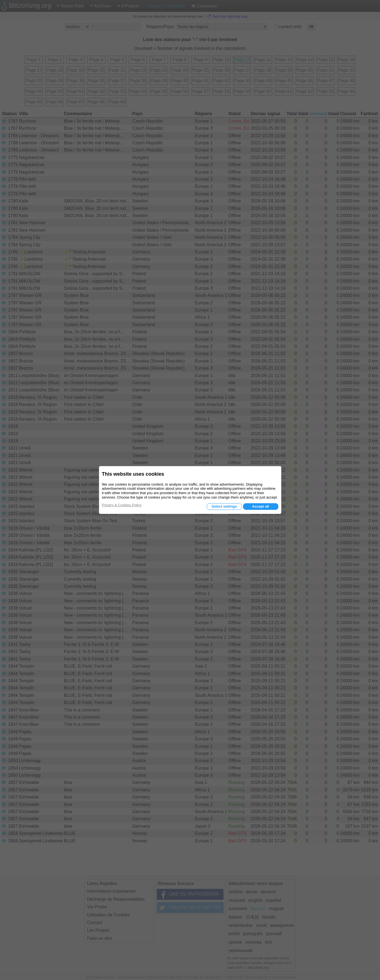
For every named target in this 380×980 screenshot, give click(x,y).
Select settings (224, 506)
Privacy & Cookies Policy (122, 505)
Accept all (261, 506)
